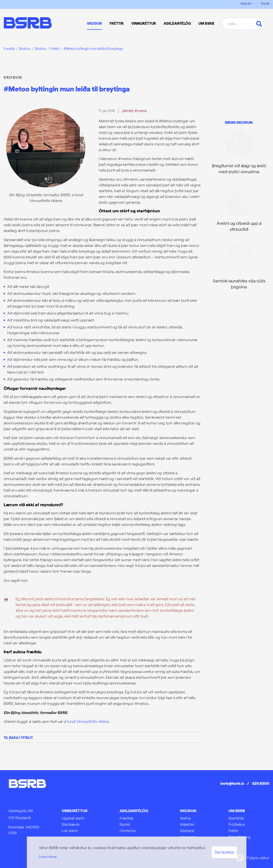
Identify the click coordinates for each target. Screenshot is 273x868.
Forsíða (9, 49)
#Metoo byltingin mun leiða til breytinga (93, 49)
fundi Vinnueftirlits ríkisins (88, 722)
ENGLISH (246, 4)
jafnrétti (128, 111)
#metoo (141, 111)
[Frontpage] (28, 24)
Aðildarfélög (134, 811)
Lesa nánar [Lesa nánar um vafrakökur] (48, 857)
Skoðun (25, 49)
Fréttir (55, 49)
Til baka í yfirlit (18, 738)
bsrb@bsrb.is (232, 783)
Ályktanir (187, 831)
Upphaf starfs (73, 818)
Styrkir (125, 824)
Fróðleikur (237, 824)
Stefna (185, 818)
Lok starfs (70, 831)
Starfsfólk (236, 818)
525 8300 (261, 783)
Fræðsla (126, 818)
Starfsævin (71, 824)
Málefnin (187, 824)
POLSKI (265, 4)
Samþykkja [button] (224, 852)
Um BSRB (237, 811)
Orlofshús (128, 831)
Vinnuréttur (75, 811)
